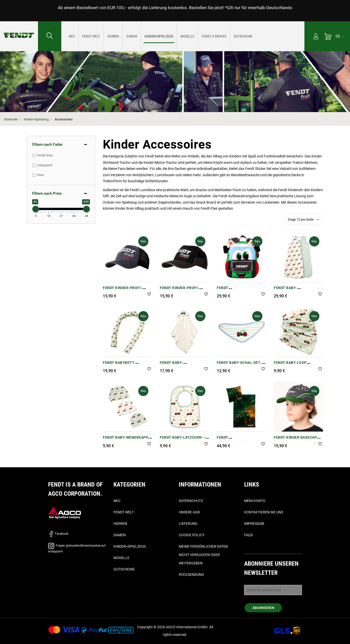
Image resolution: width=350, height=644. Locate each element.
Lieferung (188, 524)
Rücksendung (191, 575)
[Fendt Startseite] (19, 30)
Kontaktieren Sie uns (264, 512)
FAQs (248, 535)
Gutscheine (124, 569)
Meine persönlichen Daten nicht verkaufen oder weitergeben (203, 555)
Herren (120, 524)
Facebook (58, 534)
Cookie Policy (192, 535)
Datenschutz (191, 501)
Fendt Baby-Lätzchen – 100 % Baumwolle (182, 440)
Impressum (254, 524)
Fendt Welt (124, 512)
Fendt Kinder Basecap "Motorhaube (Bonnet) (296, 440)
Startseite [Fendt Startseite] (11, 119)
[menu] (183, 36)
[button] (149, 294)
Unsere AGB (189, 512)
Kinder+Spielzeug (36, 119)
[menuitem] (72, 36)
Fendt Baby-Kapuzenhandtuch (178, 365)
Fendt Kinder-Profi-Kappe (179, 290)
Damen (120, 535)
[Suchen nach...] (50, 36)
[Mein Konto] (316, 37)
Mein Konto (255, 501)
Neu (117, 501)
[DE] (340, 36)
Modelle (121, 558)
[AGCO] (65, 512)
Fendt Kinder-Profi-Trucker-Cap (122, 290)
